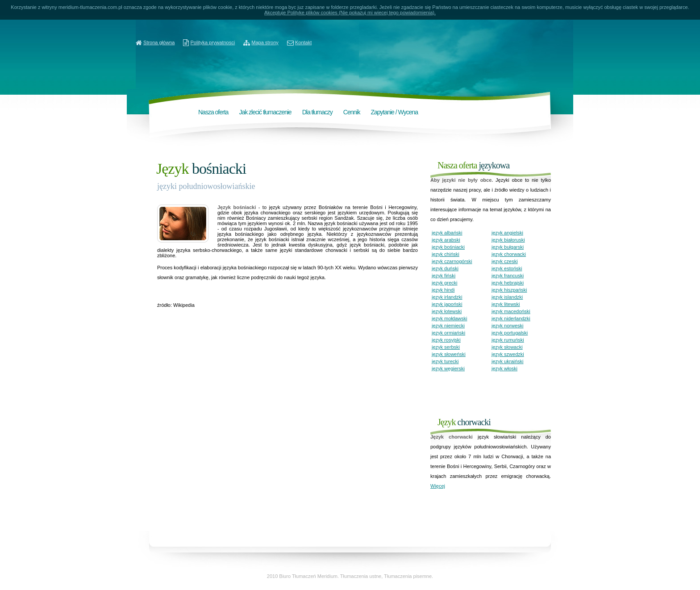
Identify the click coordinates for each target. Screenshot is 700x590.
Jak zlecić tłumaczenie (265, 112)
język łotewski (447, 311)
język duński (445, 268)
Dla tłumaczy (317, 112)
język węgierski (448, 368)
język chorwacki (509, 254)
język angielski (507, 233)
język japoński (447, 304)
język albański (447, 233)
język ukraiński (508, 361)
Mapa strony (265, 42)
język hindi (443, 290)
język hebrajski (508, 283)
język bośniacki (448, 247)
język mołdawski (449, 318)
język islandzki (507, 297)
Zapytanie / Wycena (394, 112)
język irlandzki (447, 297)
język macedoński (511, 311)
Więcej (438, 486)
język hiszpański (509, 290)
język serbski (446, 347)
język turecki (445, 361)
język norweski (508, 326)
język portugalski (510, 333)
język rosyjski (446, 340)
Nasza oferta (213, 112)
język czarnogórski (452, 261)
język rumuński (508, 340)
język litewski (506, 304)
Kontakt (303, 42)
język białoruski (508, 240)
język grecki (444, 283)
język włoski (504, 368)
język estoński (507, 268)
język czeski (505, 261)
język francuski (508, 276)
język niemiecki (448, 326)
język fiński (444, 276)
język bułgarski (508, 247)
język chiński (446, 254)
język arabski (446, 240)
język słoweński (449, 354)
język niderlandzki (511, 318)
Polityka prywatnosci (213, 42)
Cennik (352, 112)
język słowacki (507, 347)
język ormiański (448, 333)
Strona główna (159, 42)
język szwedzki (508, 354)
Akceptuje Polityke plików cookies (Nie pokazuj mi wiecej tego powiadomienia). (350, 13)
